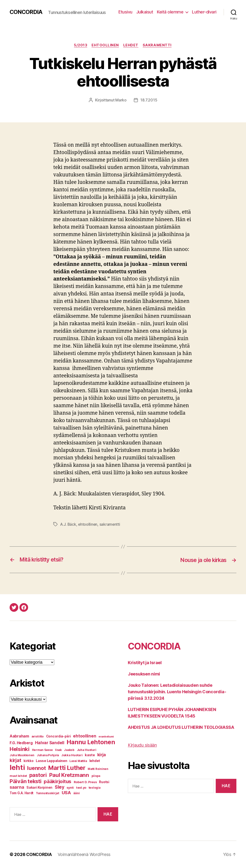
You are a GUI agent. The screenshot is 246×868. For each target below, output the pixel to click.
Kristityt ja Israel (145, 663)
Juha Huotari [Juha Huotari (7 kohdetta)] (87, 750)
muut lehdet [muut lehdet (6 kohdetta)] (18, 776)
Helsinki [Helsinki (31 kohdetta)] (20, 749)
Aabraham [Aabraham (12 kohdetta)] (19, 736)
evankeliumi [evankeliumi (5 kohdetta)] (106, 737)
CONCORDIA (26, 12)
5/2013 (80, 45)
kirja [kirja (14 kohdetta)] (102, 755)
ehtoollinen (88, 524)
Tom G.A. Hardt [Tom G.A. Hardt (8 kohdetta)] (22, 793)
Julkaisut (145, 12)
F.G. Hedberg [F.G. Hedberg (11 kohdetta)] (21, 743)
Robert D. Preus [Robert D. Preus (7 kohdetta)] (85, 782)
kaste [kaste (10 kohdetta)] (90, 755)
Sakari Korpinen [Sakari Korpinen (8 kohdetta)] (39, 787)
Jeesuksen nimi (144, 674)
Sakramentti (158, 45)
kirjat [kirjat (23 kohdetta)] (15, 760)
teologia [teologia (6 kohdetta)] (95, 788)
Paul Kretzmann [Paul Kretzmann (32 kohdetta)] (69, 775)
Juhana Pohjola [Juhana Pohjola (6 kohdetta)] (48, 755)
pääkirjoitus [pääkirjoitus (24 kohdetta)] (58, 781)
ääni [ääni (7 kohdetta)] (77, 793)
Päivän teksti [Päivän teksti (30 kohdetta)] (26, 781)
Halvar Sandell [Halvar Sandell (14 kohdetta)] (50, 743)
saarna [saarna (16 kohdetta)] (17, 787)
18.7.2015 (149, 100)
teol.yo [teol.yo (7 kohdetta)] (81, 788)
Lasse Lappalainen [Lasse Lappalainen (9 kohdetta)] (51, 761)
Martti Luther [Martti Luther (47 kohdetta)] (67, 768)
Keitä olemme (170, 12)
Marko (121, 100)
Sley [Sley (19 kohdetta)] (60, 787)
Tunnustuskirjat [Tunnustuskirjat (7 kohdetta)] (48, 793)
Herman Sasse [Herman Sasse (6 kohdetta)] (42, 750)
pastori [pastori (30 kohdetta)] (38, 775)
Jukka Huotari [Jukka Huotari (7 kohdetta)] (72, 755)
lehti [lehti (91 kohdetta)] (17, 767)
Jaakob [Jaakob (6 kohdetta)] (69, 750)
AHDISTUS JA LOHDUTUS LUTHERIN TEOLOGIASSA (181, 727)
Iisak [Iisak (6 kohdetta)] (58, 750)
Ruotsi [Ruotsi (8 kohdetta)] (104, 782)
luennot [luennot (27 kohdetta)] (36, 768)
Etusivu (125, 12)
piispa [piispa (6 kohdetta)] (96, 776)
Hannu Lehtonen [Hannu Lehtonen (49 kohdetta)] (91, 742)
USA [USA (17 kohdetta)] (66, 793)
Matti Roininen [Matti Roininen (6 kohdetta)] (98, 769)
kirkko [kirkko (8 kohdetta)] (28, 761)
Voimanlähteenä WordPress (85, 854)
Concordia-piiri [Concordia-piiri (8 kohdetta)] (58, 736)
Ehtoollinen (105, 45)
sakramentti (111, 524)
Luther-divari (204, 12)
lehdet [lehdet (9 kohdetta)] (95, 761)
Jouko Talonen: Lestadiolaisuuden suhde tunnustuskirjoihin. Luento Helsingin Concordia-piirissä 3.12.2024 (177, 692)
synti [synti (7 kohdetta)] (70, 788)
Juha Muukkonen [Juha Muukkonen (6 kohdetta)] (22, 755)
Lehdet (132, 45)
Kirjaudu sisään (142, 745)
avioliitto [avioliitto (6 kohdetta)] (38, 737)
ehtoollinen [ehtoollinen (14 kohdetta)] (85, 736)
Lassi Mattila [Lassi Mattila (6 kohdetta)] (78, 761)
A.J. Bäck (68, 524)
